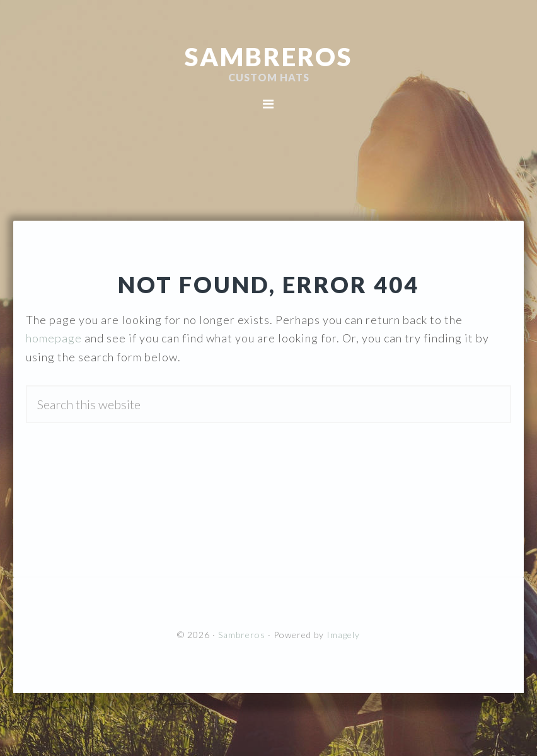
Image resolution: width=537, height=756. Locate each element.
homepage (54, 338)
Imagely (343, 635)
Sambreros (268, 57)
